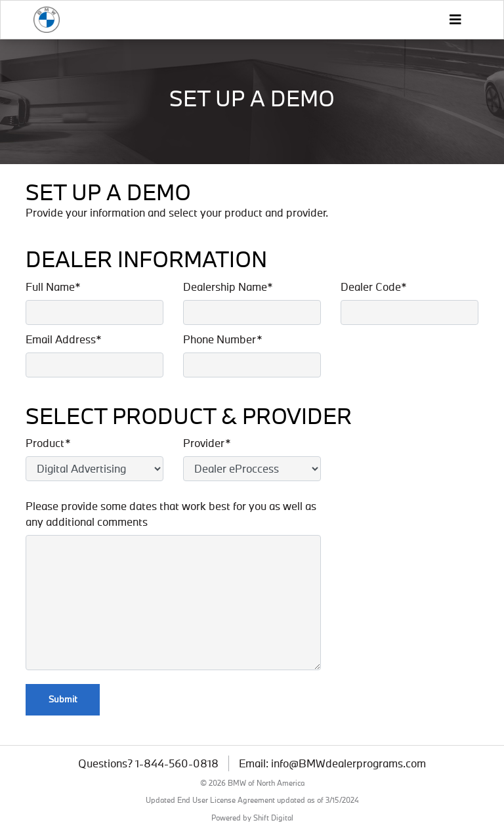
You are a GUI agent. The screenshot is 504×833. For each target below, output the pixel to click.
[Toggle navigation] (455, 20)
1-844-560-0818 (177, 763)
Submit (63, 699)
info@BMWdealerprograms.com (348, 763)
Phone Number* (223, 339)
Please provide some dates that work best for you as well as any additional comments (171, 514)
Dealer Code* (374, 287)
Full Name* (53, 287)
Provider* (207, 443)
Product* (48, 443)
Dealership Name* (228, 287)
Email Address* (64, 339)
